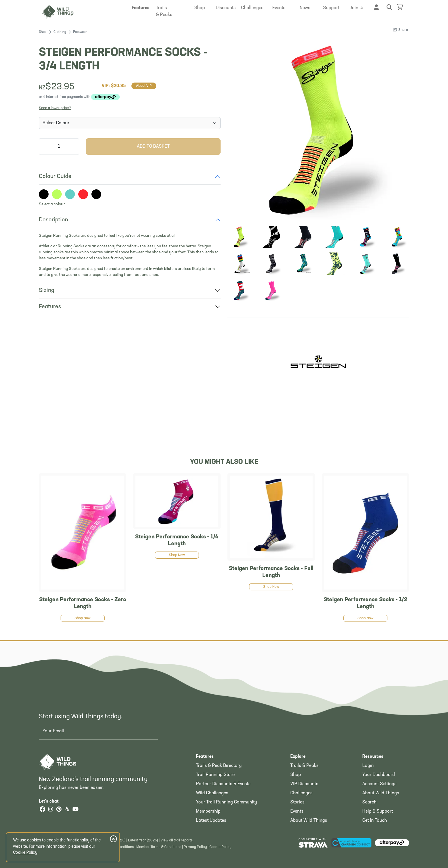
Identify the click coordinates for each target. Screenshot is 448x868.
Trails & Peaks (304, 766)
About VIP (144, 86)
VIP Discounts (304, 784)
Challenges (301, 793)
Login (368, 766)
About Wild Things (309, 821)
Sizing (47, 290)
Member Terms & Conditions (159, 847)
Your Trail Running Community (227, 802)
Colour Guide (55, 177)
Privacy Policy (195, 847)
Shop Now (83, 618)
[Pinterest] (59, 810)
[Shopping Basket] (400, 7)
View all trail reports (177, 840)
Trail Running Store (215, 775)
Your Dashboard (379, 775)
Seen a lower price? (55, 108)
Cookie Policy (220, 847)
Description (53, 220)
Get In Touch (375, 821)
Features (50, 307)
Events (297, 811)
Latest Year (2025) (143, 840)
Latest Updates (211, 821)
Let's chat (52, 801)
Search (369, 802)
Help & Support (378, 811)
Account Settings (379, 784)
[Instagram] (51, 810)
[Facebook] (42, 810)
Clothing (60, 32)
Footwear (80, 32)
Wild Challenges (212, 793)
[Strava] (67, 810)
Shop (43, 32)
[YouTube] (75, 810)
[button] (141, 8)
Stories (297, 802)
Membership (208, 811)
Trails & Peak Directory (219, 766)
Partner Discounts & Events (223, 784)
